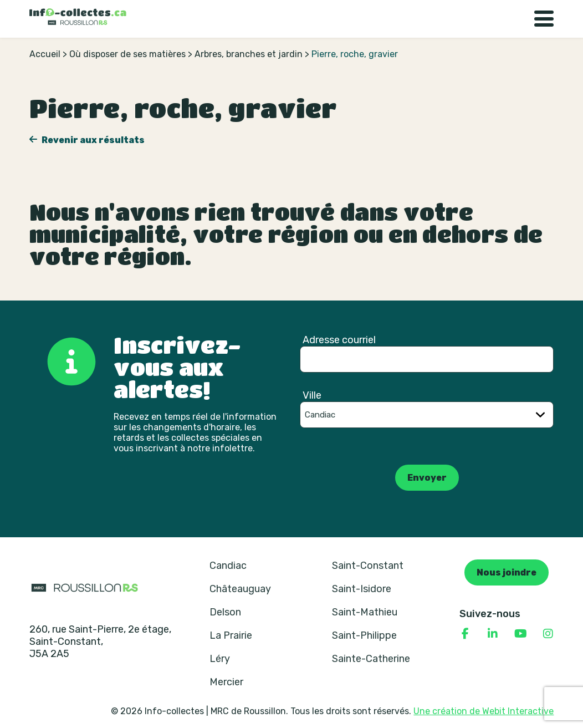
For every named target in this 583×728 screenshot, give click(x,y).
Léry (220, 659)
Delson (225, 612)
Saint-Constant (368, 566)
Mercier (226, 682)
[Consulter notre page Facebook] (465, 634)
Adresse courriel (339, 340)
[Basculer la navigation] (544, 19)
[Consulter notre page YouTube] (520, 634)
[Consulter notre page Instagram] (548, 634)
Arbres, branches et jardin (249, 54)
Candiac (228, 566)
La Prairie (231, 635)
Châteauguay (240, 589)
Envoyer (427, 478)
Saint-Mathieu (365, 612)
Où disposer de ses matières (127, 54)
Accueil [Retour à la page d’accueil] (45, 54)
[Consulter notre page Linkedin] (493, 634)
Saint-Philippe (364, 635)
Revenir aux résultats (92, 140)
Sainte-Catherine (371, 659)
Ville (312, 395)
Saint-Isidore (362, 589)
